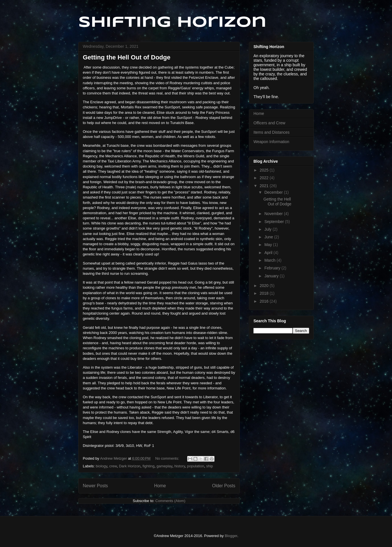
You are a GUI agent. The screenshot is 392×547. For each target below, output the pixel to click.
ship (210, 466)
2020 (265, 286)
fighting (148, 466)
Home (160, 486)
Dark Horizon (130, 466)
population (195, 466)
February (273, 268)
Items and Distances (272, 132)
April (269, 253)
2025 (265, 170)
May (269, 245)
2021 (265, 186)
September (275, 222)
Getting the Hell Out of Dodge (127, 57)
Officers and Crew (269, 123)
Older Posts (224, 486)
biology (102, 466)
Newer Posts (95, 486)
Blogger (231, 536)
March (270, 260)
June (269, 237)
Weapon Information (271, 142)
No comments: (168, 458)
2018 (265, 293)
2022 (265, 178)
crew (113, 466)
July (268, 229)
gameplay (164, 466)
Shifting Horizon (172, 23)
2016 (265, 301)
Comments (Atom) (170, 501)
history (180, 466)
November (274, 214)
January (272, 276)
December (274, 192)
